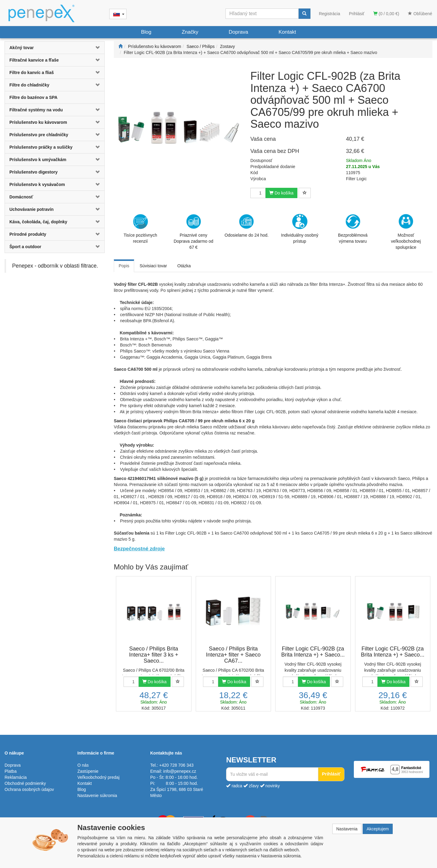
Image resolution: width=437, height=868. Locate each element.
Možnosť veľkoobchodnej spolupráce (406, 231)
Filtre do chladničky (29, 85)
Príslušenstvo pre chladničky (39, 135)
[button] (96, 48)
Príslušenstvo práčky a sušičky (41, 147)
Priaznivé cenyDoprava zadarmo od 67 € (193, 232)
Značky (190, 32)
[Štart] (120, 46)
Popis (124, 266)
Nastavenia (347, 829)
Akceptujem (378, 829)
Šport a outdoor (25, 247)
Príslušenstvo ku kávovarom (38, 122)
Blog (146, 32)
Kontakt (287, 32)
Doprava (238, 32)
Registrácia (330, 14)
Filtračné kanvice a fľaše (34, 60)
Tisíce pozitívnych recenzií (140, 229)
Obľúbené (420, 14)
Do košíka (281, 193)
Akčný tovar (22, 48)
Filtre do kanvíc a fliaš (32, 73)
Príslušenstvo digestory (34, 172)
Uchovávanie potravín (32, 209)
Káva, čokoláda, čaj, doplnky (38, 222)
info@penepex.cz (180, 771)
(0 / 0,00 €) (386, 14)
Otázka (184, 266)
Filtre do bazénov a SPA (33, 97)
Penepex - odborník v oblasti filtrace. (55, 266)
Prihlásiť (357, 14)
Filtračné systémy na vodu (36, 110)
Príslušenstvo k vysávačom (37, 184)
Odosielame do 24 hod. (247, 226)
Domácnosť (21, 197)
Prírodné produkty (28, 234)
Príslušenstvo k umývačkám (38, 160)
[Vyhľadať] (304, 14)
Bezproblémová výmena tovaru (353, 229)
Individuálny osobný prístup (300, 229)
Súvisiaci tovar (153, 266)
